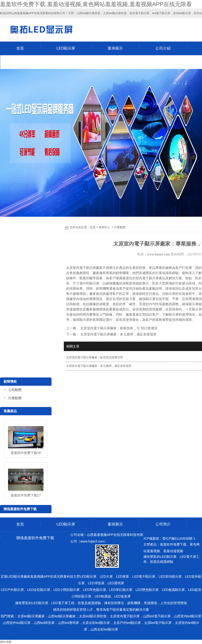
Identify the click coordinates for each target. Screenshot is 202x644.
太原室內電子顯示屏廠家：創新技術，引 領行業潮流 (118, 328)
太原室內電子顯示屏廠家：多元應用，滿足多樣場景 (118, 334)
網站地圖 (6, 642)
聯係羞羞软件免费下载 (35, 62)
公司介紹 (163, 48)
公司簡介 (163, 524)
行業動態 (15, 398)
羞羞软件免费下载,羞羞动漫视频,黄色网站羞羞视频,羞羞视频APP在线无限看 (96, 4)
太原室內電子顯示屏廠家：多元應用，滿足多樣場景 (99, 366)
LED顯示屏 (66, 48)
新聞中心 (104, 227)
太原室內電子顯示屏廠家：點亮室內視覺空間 (95, 357)
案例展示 (115, 48)
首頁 (20, 48)
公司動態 (15, 390)
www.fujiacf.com (158, 254)
